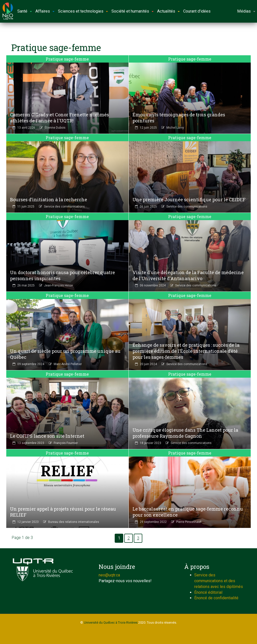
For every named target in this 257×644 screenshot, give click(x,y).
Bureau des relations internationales (74, 522)
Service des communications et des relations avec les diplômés (219, 581)
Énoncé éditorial (208, 592)
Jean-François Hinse (58, 285)
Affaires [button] (45, 11)
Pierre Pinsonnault (189, 522)
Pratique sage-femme (67, 59)
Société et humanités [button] (133, 11)
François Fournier (66, 443)
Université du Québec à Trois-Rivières (111, 623)
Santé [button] (25, 11)
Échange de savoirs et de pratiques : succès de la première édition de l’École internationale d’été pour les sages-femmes (186, 351)
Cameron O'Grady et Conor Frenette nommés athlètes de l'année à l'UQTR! (59, 118)
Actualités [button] (168, 11)
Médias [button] (246, 11)
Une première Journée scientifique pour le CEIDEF (189, 200)
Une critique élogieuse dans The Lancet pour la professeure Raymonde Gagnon (185, 433)
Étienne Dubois (55, 128)
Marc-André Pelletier (68, 364)
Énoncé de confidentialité (216, 598)
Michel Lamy (175, 128)
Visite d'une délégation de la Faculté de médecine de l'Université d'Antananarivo (188, 275)
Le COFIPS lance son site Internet (47, 436)
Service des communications (64, 207)
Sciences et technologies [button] (83, 11)
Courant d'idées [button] (197, 11)
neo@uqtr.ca (109, 575)
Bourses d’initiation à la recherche (49, 200)
